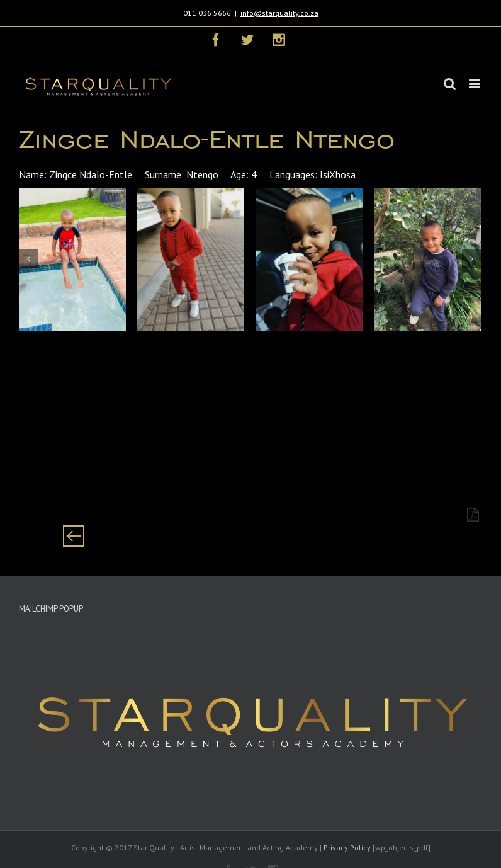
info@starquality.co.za (279, 13)
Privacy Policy (347, 848)
